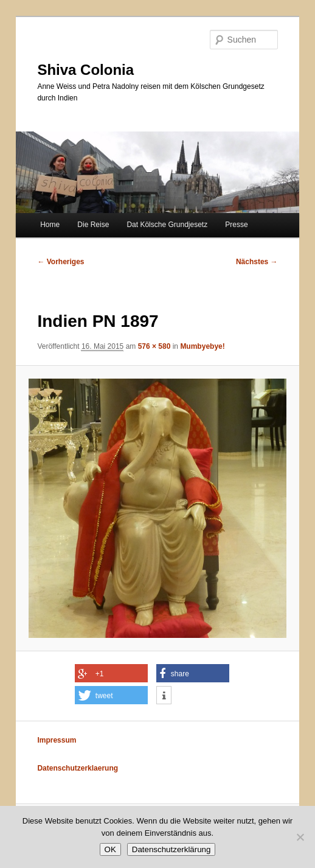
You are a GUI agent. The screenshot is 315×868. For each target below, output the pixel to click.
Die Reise (93, 225)
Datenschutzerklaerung (78, 768)
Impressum (57, 740)
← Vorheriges (61, 262)
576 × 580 (154, 346)
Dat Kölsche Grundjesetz (167, 225)
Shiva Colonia (85, 70)
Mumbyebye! (202, 346)
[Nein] (300, 837)
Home (50, 225)
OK (110, 849)
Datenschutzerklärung (171, 849)
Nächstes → (257, 262)
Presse (236, 225)
